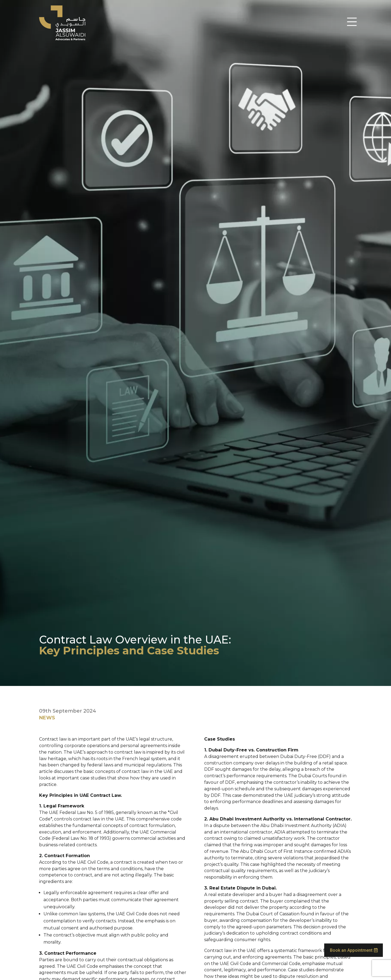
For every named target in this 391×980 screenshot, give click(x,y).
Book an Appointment (351, 945)
